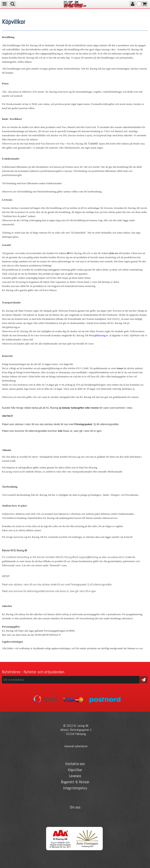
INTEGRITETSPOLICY (48, 635)
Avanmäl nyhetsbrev (76, 746)
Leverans (75, 776)
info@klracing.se (25, 54)
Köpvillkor (75, 770)
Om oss (75, 807)
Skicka (144, 679)
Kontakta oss (75, 764)
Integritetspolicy (75, 788)
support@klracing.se (51, 368)
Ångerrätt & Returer (75, 782)
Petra (92, 335)
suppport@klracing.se (52, 54)
